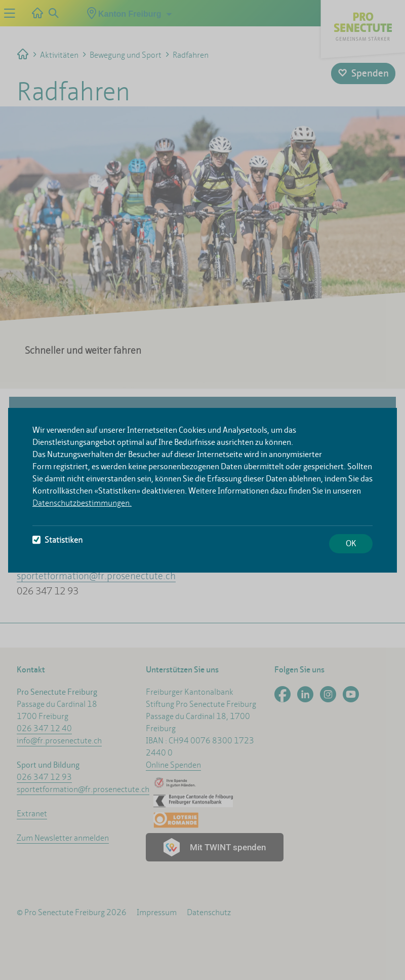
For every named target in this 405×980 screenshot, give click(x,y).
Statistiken (57, 540)
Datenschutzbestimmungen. (82, 503)
